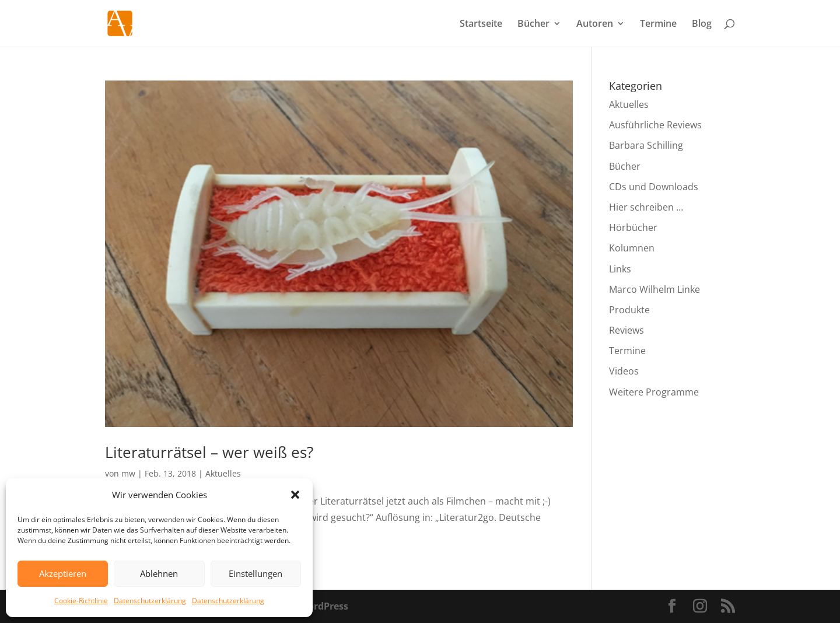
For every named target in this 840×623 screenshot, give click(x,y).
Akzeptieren (63, 573)
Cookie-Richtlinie (81, 601)
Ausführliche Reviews (655, 125)
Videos (624, 371)
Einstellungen (256, 573)
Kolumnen (632, 248)
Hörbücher (633, 228)
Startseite (481, 24)
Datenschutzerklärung (150, 601)
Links (620, 269)
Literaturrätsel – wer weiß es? (209, 452)
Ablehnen (159, 573)
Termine (658, 24)
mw (128, 473)
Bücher (533, 24)
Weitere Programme (654, 392)
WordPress (324, 606)
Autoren (595, 24)
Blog (702, 24)
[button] (295, 495)
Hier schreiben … (646, 207)
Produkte (629, 310)
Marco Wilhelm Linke (654, 289)
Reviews (626, 330)
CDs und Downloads (654, 187)
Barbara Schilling (646, 145)
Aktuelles (223, 473)
